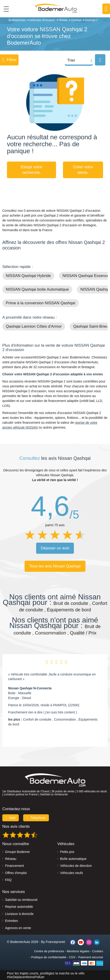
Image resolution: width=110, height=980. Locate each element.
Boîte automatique (73, 859)
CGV (72, 957)
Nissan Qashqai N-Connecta (30, 688)
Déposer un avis (55, 548)
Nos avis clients (16, 826)
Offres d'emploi (16, 873)
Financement (14, 866)
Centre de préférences (49, 951)
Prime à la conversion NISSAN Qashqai (41, 303)
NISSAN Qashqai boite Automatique (37, 289)
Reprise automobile (19, 907)
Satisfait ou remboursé (21, 900)
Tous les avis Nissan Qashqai (55, 566)
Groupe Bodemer (17, 852)
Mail (11, 818)
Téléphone (36, 818)
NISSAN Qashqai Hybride (28, 276)
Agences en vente (18, 928)
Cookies (98, 951)
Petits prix (67, 852)
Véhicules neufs (72, 873)
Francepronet (55, 942)
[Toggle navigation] (5, 9)
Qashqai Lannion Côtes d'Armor (34, 326)
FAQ (8, 880)
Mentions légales (78, 951)
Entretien (12, 921)
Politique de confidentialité (49, 957)
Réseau (11, 859)
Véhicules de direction (76, 866)
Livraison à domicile (19, 914)
